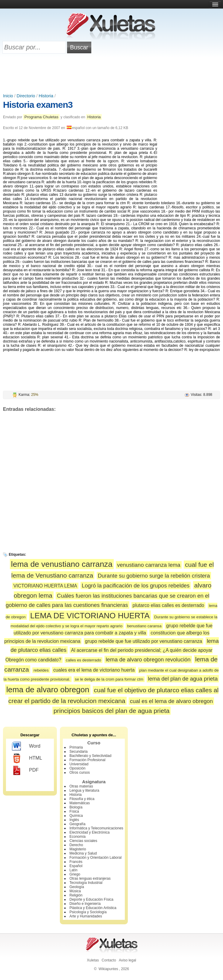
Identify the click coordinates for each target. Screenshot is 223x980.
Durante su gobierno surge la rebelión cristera (154, 576)
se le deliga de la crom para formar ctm (109, 679)
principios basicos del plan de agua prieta (111, 711)
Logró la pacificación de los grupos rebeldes (136, 586)
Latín (73, 870)
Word (26, 746)
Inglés (74, 820)
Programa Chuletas (41, 117)
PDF (25, 770)
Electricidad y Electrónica (89, 832)
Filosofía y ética (82, 799)
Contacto (109, 960)
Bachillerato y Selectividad (90, 756)
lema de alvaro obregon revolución (148, 659)
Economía (78, 837)
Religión (76, 895)
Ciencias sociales (83, 841)
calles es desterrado (84, 660)
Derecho (76, 845)
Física (74, 811)
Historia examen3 (38, 105)
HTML (27, 758)
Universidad (79, 764)
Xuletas (93, 960)
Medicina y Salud (83, 853)
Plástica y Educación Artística (93, 908)
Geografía (77, 824)
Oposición (77, 768)
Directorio (26, 96)
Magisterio (78, 849)
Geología (77, 887)
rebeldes (41, 670)
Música (75, 891)
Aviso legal (128, 960)
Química (76, 816)
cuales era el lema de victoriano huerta (94, 670)
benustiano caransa (144, 626)
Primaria (76, 747)
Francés (76, 862)
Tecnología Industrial (86, 883)
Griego (75, 874)
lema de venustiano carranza (62, 564)
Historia (46, 96)
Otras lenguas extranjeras (90, 878)
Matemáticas (80, 803)
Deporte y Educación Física (91, 899)
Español (76, 866)
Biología (76, 807)
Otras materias (81, 786)
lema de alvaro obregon (48, 690)
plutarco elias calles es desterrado (168, 605)
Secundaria (79, 752)
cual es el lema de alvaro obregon (171, 701)
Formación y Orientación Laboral (95, 858)
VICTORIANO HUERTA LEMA (45, 586)
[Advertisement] (112, 74)
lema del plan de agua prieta (183, 679)
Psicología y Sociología (88, 912)
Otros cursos (80, 773)
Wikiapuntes (108, 969)
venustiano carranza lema (149, 565)
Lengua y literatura (84, 790)
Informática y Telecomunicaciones (96, 828)
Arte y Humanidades (86, 916)
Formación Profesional (87, 760)
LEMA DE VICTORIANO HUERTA (90, 616)
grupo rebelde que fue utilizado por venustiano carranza (144, 641)
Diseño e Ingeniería (85, 904)
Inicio (8, 96)
